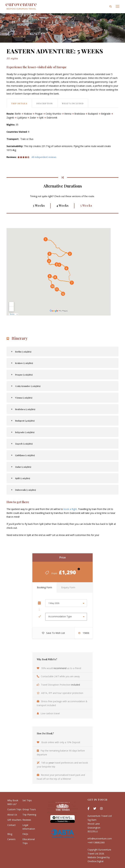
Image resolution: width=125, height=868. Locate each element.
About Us (12, 815)
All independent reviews (44, 157)
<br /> (59, 266)
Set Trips (27, 800)
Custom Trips (14, 809)
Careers (11, 839)
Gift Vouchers (14, 820)
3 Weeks (39, 205)
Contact (11, 825)
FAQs (25, 834)
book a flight (70, 509)
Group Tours (29, 809)
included (76, 685)
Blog (10, 834)
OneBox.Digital (95, 861)
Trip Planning (29, 815)
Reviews (27, 820)
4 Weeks (62, 205)
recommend (60, 668)
